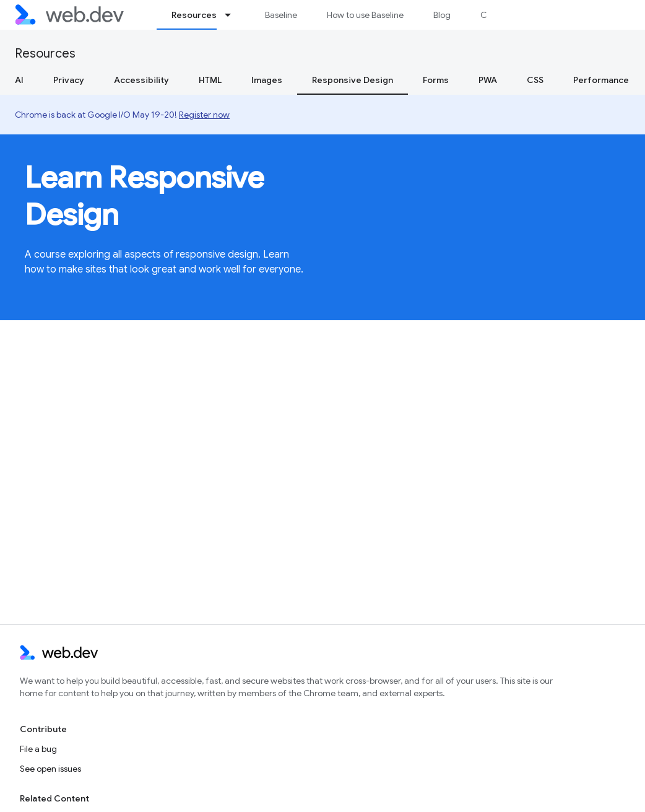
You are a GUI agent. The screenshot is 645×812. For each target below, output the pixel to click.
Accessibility (141, 80)
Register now (204, 115)
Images (267, 80)
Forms (436, 80)
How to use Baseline (365, 15)
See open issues (50, 769)
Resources (45, 54)
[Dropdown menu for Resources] (233, 15)
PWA (488, 80)
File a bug (38, 749)
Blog (442, 15)
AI (19, 80)
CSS (535, 80)
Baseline (281, 15)
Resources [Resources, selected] (194, 15)
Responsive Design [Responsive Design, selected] (353, 80)
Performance (601, 80)
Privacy (69, 80)
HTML (210, 80)
